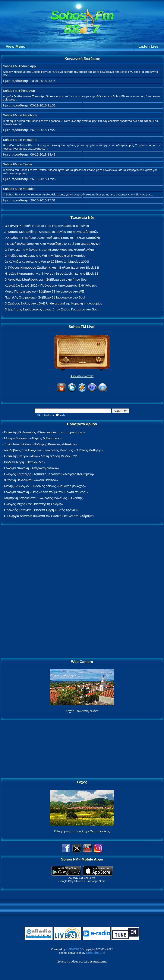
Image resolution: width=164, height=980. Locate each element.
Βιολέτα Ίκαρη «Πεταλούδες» (25, 462)
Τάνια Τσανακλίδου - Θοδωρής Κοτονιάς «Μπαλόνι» (41, 444)
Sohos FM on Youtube (19, 189)
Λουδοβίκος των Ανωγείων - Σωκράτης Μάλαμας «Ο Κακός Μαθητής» (53, 450)
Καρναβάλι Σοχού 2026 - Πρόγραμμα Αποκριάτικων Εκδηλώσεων (51, 285)
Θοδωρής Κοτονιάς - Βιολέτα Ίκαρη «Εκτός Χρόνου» (41, 510)
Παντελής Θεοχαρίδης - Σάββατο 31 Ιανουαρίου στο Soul (45, 297)
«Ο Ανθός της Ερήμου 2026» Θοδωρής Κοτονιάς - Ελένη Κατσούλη (52, 238)
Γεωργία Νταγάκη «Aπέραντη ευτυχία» (31, 468)
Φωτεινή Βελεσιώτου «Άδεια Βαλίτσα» (31, 480)
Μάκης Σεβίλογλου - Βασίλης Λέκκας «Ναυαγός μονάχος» (45, 486)
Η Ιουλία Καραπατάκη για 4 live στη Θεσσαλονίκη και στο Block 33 (51, 273)
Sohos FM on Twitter (18, 164)
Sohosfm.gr (75, 949)
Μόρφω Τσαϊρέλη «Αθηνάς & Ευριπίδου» (33, 438)
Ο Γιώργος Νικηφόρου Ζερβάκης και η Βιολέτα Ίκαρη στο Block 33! (52, 267)
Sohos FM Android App (19, 66)
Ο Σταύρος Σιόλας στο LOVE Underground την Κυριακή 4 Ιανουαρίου (53, 303)
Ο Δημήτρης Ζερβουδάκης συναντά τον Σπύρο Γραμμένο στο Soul (51, 309)
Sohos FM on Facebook (20, 115)
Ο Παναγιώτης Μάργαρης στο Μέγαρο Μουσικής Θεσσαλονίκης (49, 250)
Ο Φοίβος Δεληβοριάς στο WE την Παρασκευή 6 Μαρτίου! (45, 256)
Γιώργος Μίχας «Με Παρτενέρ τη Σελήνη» (33, 504)
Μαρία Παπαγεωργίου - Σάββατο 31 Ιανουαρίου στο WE (44, 291)
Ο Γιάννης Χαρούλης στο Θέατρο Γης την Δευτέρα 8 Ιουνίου (47, 226)
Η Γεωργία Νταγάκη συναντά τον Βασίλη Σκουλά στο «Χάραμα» (49, 516)
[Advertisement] (82, 592)
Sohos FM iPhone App (19, 91)
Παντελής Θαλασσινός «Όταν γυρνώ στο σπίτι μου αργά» (45, 432)
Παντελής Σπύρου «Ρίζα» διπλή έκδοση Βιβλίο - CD (41, 456)
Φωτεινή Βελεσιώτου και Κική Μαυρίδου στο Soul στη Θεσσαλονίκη (52, 244)
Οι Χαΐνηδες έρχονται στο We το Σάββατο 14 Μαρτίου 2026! (47, 261)
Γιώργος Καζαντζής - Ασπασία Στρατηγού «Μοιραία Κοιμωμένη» (49, 474)
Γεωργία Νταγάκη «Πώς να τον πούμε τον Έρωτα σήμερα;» (46, 492)
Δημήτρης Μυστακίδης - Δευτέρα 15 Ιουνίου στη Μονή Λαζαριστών (51, 232)
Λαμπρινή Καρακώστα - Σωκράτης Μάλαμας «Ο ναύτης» (44, 498)
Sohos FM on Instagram (20, 140)
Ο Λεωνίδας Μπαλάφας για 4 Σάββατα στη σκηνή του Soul (46, 279)
